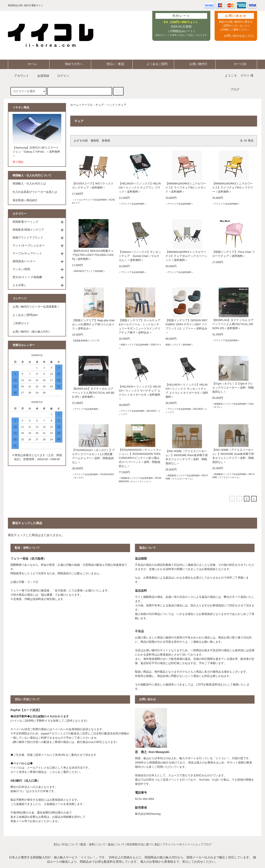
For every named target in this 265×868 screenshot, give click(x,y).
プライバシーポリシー (176, 844)
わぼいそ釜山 (221, 780)
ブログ (235, 89)
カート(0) (236, 64)
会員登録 (41, 76)
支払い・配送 (112, 64)
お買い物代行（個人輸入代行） (32, 332)
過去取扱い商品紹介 (25, 200)
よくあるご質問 (153, 64)
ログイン (61, 76)
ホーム (29, 64)
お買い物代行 (195, 64)
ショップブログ (202, 844)
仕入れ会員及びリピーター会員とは (35, 192)
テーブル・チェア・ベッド (98, 105)
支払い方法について (66, 844)
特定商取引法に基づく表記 (143, 844)
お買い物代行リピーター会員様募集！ (36, 307)
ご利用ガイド (21, 323)
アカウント (19, 76)
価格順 (95, 141)
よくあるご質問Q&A (25, 315)
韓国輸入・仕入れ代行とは (29, 184)
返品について (116, 844)
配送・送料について (93, 844)
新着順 (106, 141)
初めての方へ (70, 64)
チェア (122, 105)
